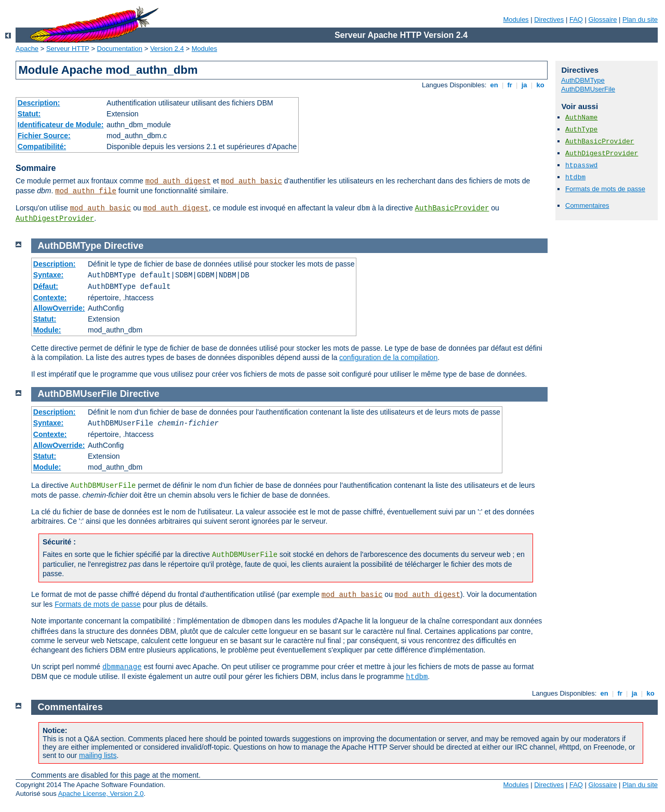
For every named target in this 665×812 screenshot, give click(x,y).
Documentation (120, 49)
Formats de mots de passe (605, 189)
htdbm (575, 177)
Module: (47, 330)
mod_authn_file (86, 191)
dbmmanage (122, 667)
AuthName (581, 118)
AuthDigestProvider (55, 219)
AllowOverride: (59, 308)
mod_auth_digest (178, 181)
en (494, 85)
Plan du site (640, 19)
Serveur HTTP (68, 49)
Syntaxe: (48, 275)
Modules (516, 19)
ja (524, 85)
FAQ (576, 19)
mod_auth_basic (251, 181)
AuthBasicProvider (452, 208)
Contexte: (50, 298)
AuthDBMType (583, 80)
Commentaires (587, 205)
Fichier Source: (44, 136)
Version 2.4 (167, 49)
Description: (39, 103)
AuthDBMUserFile (588, 89)
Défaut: (46, 286)
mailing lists (98, 755)
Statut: (29, 114)
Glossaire (603, 19)
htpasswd (581, 165)
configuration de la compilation (388, 357)
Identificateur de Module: (61, 125)
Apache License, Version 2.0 (101, 794)
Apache (27, 49)
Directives (549, 19)
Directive (124, 246)
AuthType (581, 130)
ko (540, 85)
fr (510, 85)
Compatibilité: (42, 147)
